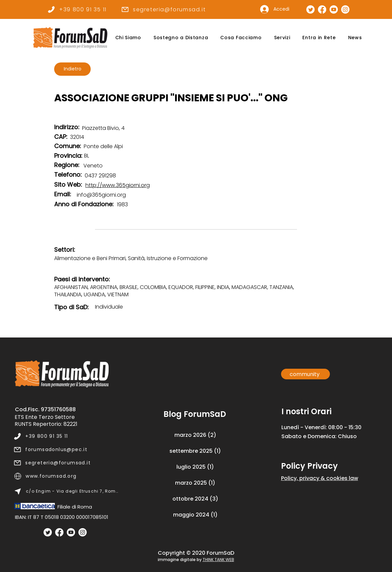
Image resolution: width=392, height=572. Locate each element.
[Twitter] (48, 532)
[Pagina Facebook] (322, 9)
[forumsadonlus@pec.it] (66, 449)
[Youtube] (71, 532)
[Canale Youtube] (334, 9)
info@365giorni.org (101, 195)
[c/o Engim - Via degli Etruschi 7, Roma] (66, 491)
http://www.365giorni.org (118, 185)
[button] (128, 38)
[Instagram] (83, 532)
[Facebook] (59, 532)
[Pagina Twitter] (310, 9)
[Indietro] (72, 69)
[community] (305, 374)
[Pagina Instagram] (345, 9)
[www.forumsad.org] (66, 476)
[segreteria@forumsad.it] (163, 9)
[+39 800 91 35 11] (77, 9)
